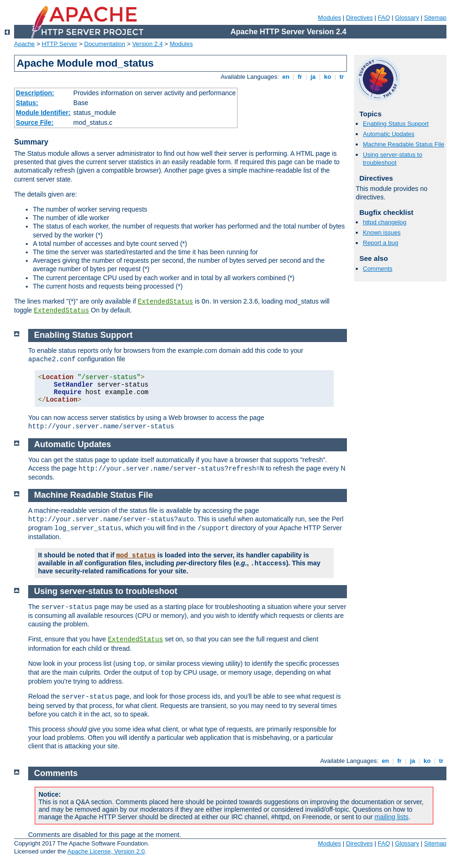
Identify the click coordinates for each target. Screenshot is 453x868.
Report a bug (380, 243)
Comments (378, 269)
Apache (24, 44)
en (286, 77)
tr (342, 77)
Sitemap (435, 18)
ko (328, 77)
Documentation (104, 44)
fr (300, 77)
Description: (35, 93)
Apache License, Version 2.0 (106, 851)
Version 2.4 (148, 44)
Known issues (382, 232)
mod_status (136, 556)
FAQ (384, 18)
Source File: (35, 122)
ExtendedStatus (166, 302)
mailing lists (392, 817)
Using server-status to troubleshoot (392, 159)
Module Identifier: (43, 113)
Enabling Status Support (396, 124)
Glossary (407, 18)
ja (313, 77)
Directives (359, 18)
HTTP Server (60, 44)
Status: (27, 103)
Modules (329, 18)
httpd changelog (385, 222)
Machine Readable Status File (403, 144)
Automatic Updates (389, 134)
